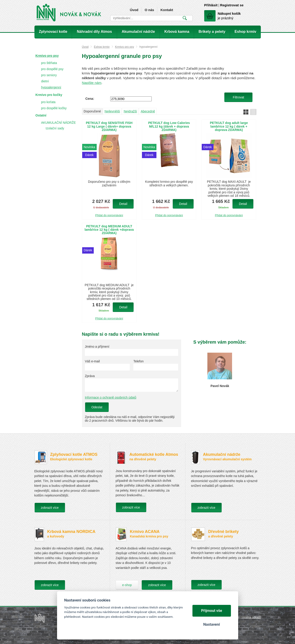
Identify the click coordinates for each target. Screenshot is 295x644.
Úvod (134, 10)
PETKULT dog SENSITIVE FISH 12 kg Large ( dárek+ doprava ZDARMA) (109, 126)
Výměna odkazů (251, 617)
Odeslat (97, 407)
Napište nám (92, 83)
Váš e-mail (92, 361)
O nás (149, 10)
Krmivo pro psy (125, 47)
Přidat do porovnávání (109, 215)
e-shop (127, 585)
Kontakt (167, 10)
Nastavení (212, 624)
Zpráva (90, 376)
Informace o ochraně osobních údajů (111, 397)
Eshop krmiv (102, 47)
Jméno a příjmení (97, 347)
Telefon (138, 361)
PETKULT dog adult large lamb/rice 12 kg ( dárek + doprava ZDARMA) (229, 126)
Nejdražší (130, 111)
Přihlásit (211, 5)
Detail (123, 204)
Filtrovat (238, 97)
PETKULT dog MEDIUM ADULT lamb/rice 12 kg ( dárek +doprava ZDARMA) (109, 230)
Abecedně (148, 111)
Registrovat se (232, 5)
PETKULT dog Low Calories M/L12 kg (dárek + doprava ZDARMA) (169, 126)
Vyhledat (185, 18)
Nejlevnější (112, 111)
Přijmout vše (212, 611)
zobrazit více (50, 508)
